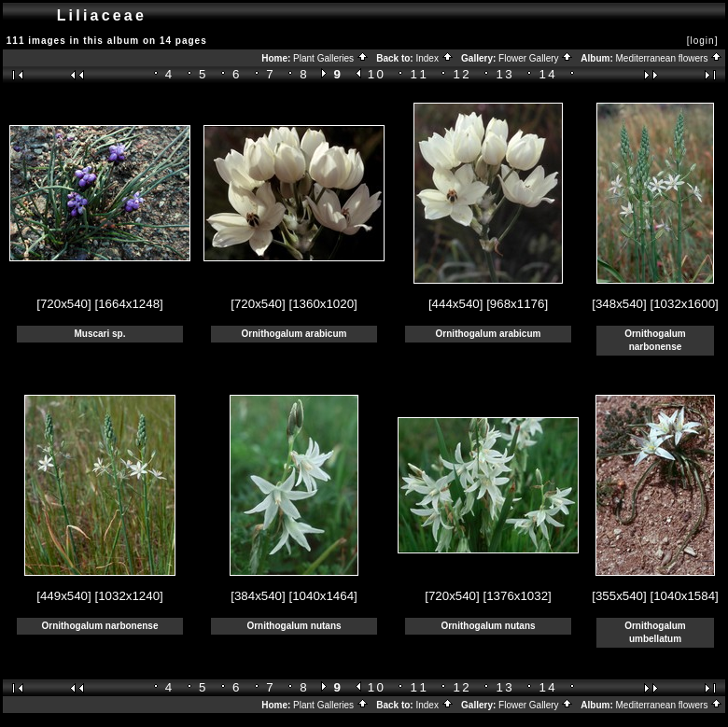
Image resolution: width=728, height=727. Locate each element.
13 (506, 74)
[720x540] (64, 304)
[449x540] (64, 596)
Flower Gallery (536, 58)
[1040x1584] (684, 596)
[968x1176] (517, 304)
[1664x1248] (128, 304)
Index (434, 58)
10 (377, 74)
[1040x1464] (322, 596)
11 (420, 74)
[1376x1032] (517, 596)
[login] (703, 41)
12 (463, 74)
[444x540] (456, 304)
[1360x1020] (322, 304)
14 (548, 74)
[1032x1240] (128, 596)
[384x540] (258, 596)
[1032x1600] (684, 304)
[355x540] (619, 596)
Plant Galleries (331, 58)
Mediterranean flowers (670, 58)
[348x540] (619, 304)
